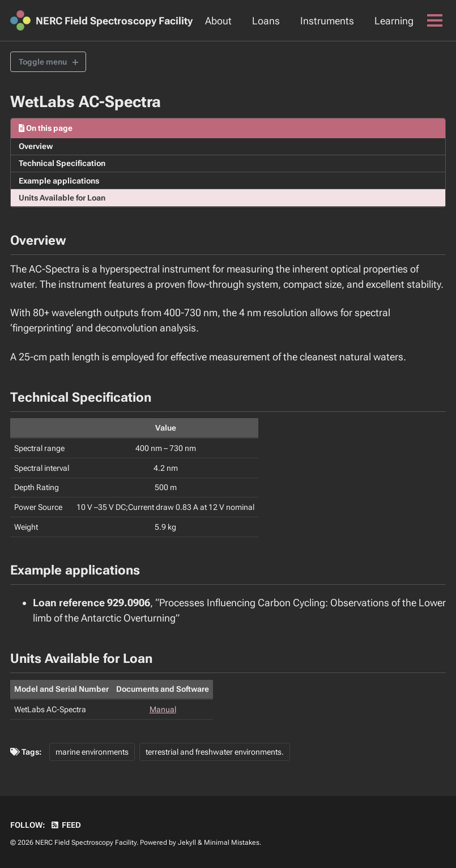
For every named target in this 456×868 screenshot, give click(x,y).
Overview (36, 146)
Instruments (327, 21)
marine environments (92, 752)
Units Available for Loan (62, 198)
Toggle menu (43, 62)
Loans (266, 21)
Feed (66, 825)
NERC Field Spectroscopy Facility (114, 21)
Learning (394, 21)
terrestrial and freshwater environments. (215, 752)
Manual (163, 709)
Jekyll (187, 843)
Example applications (59, 181)
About (218, 21)
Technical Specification (62, 163)
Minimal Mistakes (232, 843)
